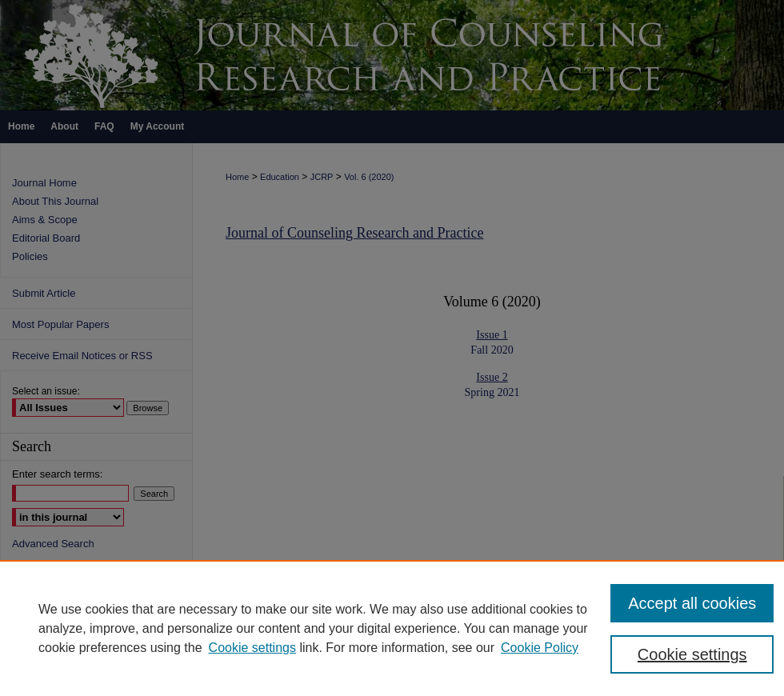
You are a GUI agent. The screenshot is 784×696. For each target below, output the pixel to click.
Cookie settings (252, 648)
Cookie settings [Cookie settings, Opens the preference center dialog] (692, 654)
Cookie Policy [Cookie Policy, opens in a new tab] (540, 648)
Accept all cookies (692, 603)
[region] (392, 628)
